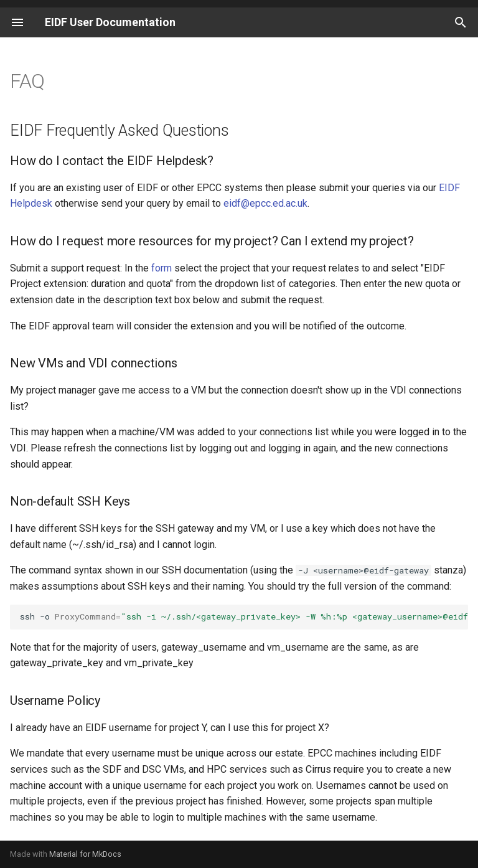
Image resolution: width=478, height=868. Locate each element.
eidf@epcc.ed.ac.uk (265, 203)
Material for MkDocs (85, 854)
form (162, 268)
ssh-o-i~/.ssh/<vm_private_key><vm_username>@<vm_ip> (244, 616)
